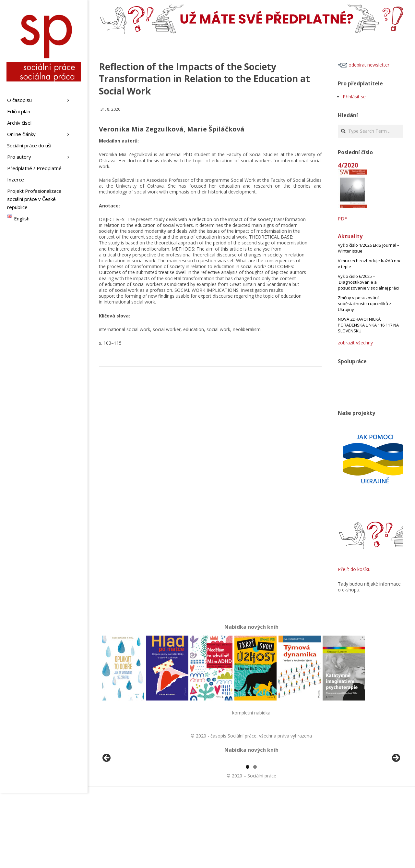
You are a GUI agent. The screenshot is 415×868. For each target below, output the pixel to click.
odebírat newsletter (364, 65)
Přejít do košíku (354, 569)
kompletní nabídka (251, 713)
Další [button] (396, 796)
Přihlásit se (354, 97)
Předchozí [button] (107, 796)
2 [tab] (255, 842)
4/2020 (348, 165)
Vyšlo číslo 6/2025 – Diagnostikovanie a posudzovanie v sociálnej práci (368, 282)
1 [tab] (248, 842)
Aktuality (350, 236)
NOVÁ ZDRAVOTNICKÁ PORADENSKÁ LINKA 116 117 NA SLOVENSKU (368, 325)
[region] (251, 797)
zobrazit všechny (355, 343)
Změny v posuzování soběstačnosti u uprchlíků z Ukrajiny (365, 304)
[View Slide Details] (125, 797)
